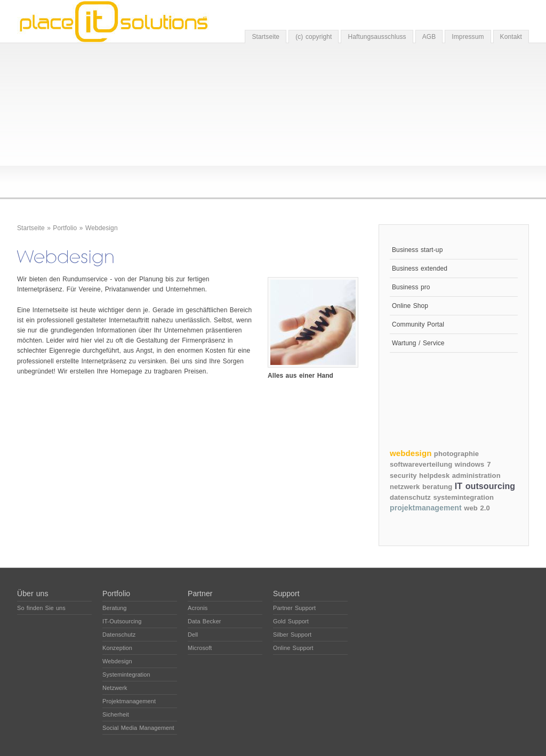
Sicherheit (116, 714)
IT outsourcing (485, 486)
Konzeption (117, 648)
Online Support (293, 648)
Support (286, 594)
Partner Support (294, 608)
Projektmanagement (129, 701)
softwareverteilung (421, 464)
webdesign (411, 453)
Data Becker (204, 621)
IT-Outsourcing (122, 621)
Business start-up (417, 250)
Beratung (114, 608)
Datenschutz (119, 635)
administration (476, 475)
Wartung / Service (418, 343)
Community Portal (418, 324)
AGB (429, 37)
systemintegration (463, 497)
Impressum (468, 37)
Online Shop (410, 306)
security (403, 475)
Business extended (420, 269)
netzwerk (405, 487)
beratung (437, 487)
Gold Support (291, 621)
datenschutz (410, 497)
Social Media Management (138, 728)
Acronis (198, 608)
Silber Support (292, 635)
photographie (456, 454)
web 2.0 (477, 508)
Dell (193, 635)
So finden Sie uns (41, 608)
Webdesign (102, 228)
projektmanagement (426, 508)
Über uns (33, 594)
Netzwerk (115, 688)
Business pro (411, 287)
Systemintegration (126, 674)
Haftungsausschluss (377, 37)
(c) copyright (314, 37)
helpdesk (434, 475)
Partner (200, 594)
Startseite (266, 37)
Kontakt (511, 37)
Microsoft (200, 648)
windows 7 (473, 464)
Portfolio (65, 228)
